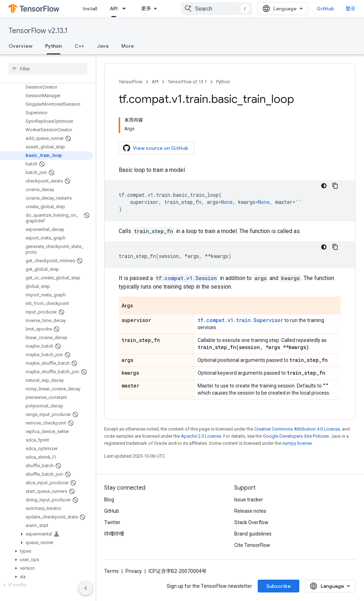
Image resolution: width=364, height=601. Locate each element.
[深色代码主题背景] (324, 186)
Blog (109, 500)
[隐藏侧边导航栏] (86, 588)
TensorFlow (131, 82)
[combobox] (216, 9)
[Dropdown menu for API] (126, 9)
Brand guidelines (253, 534)
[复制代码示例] (335, 186)
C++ (79, 46)
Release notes (250, 511)
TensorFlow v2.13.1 (38, 31)
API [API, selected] (114, 9)
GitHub (325, 9)
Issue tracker (249, 500)
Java (103, 46)
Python (223, 82)
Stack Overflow (251, 522)
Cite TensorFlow (252, 545)
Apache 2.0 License (201, 436)
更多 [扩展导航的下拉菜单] (146, 9)
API (155, 82)
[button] (46, 534)
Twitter (112, 522)
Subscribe (279, 586)
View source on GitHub (156, 148)
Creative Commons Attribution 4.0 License (297, 429)
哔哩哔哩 (114, 534)
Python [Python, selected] (53, 46)
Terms (111, 571)
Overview (20, 46)
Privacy (134, 571)
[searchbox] (48, 69)
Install (90, 9)
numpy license (297, 443)
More (128, 46)
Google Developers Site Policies (296, 436)
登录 (350, 9)
